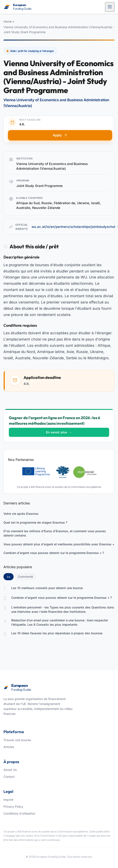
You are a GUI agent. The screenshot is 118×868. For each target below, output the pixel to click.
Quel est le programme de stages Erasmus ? (35, 522)
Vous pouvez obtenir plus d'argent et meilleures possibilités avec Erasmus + (59, 544)
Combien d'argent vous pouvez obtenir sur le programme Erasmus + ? (54, 553)
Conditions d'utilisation (19, 813)
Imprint (8, 800)
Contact (9, 777)
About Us (10, 770)
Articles (9, 747)
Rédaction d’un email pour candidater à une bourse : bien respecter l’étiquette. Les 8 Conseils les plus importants (60, 622)
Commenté (26, 577)
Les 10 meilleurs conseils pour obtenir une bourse (47, 588)
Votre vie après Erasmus (21, 514)
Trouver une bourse (17, 740)
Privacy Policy (13, 807)
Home (8, 21)
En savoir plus (59, 432)
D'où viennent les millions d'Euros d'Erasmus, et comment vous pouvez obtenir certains (55, 533)
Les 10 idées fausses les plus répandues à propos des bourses (57, 633)
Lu (10, 576)
